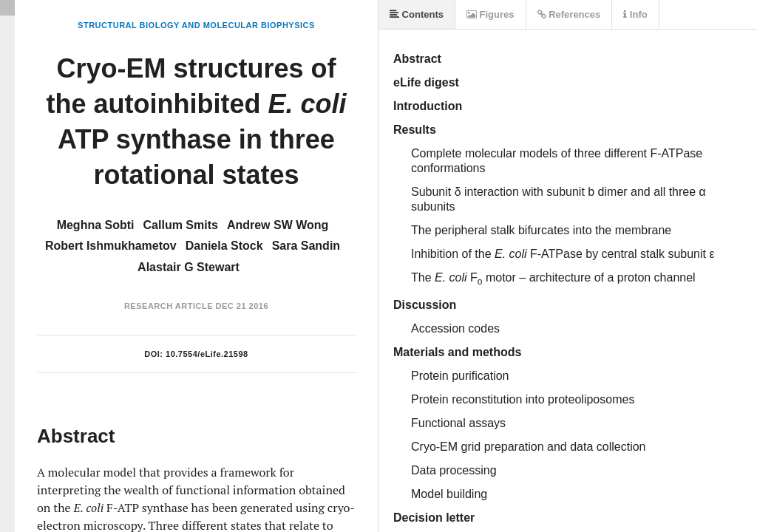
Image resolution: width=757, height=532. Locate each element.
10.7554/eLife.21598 (207, 354)
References (569, 14)
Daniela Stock (224, 246)
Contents (417, 14)
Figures (490, 14)
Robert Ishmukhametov (111, 246)
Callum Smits (181, 225)
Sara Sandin (306, 246)
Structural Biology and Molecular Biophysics (196, 25)
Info (635, 14)
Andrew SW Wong (278, 225)
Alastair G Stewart (189, 267)
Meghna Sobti (96, 225)
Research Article (169, 306)
